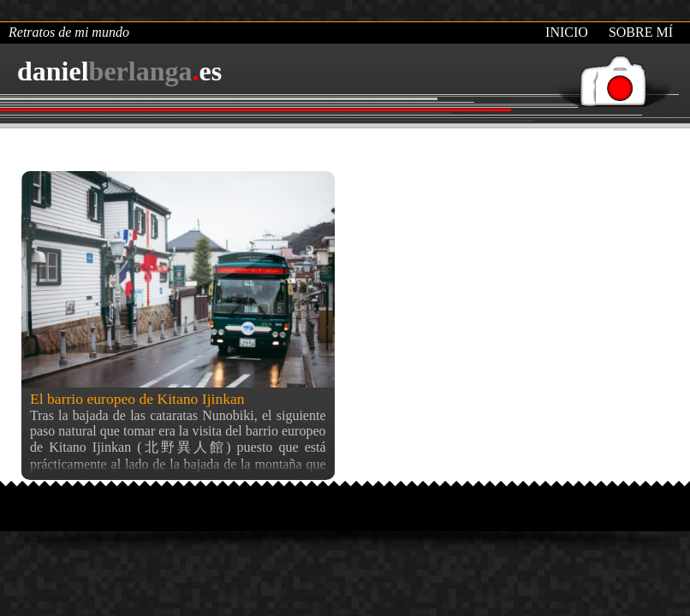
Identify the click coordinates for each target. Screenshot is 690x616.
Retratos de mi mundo (69, 32)
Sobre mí (641, 32)
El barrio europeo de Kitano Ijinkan (137, 399)
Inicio (567, 32)
